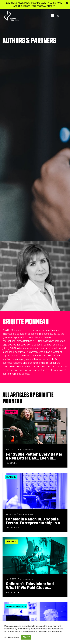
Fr (52, 16)
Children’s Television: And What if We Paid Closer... (30, 586)
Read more (11, 463)
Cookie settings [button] (12, 637)
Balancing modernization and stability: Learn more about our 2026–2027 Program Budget (34, 4)
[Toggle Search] (58, 16)
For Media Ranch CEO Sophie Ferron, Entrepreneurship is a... (35, 521)
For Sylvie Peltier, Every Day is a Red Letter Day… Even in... (34, 456)
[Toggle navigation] (65, 16)
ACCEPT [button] (26, 637)
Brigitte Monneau (26, 450)
